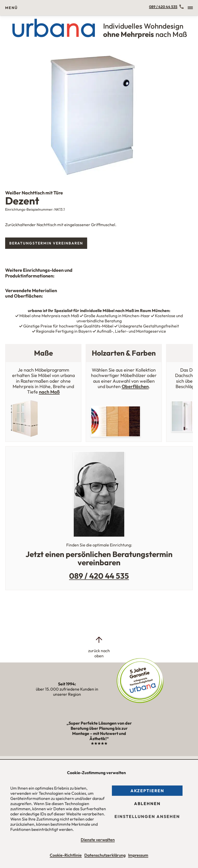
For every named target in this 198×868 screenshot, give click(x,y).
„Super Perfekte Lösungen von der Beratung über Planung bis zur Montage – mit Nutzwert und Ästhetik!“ (99, 733)
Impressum (138, 855)
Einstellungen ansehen (147, 816)
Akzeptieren (147, 791)
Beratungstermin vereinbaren (46, 243)
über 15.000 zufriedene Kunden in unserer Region (67, 689)
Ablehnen (147, 804)
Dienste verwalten (98, 840)
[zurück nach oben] (99, 647)
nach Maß (49, 392)
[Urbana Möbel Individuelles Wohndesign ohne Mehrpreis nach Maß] (99, 28)
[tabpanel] (99, 115)
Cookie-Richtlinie (66, 855)
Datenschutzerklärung (105, 855)
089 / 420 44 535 (163, 7)
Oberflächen (135, 386)
